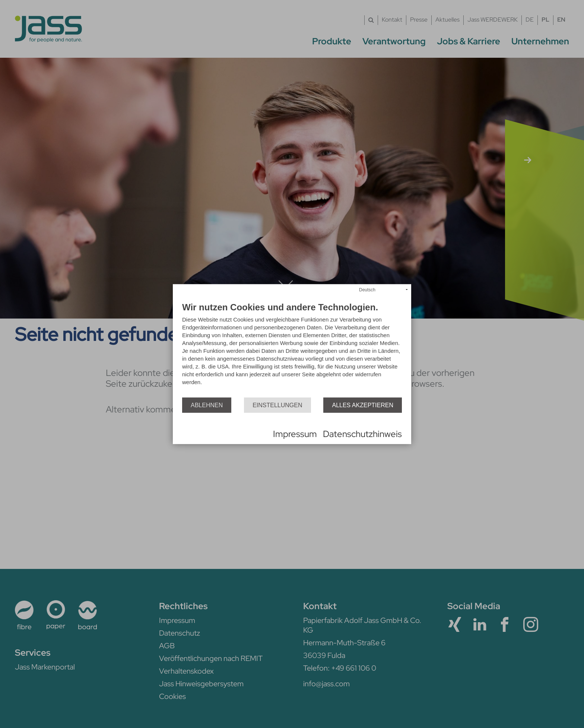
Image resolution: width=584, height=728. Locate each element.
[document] (292, 350)
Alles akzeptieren (363, 405)
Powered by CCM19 (203, 434)
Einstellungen (277, 405)
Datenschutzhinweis (362, 434)
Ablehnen (207, 405)
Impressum (295, 434)
